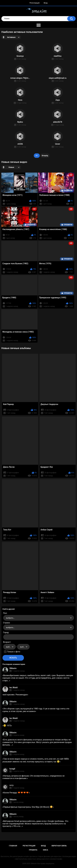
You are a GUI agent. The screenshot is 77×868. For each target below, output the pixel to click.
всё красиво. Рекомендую (15, 695)
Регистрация (35, 3)
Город (6, 632)
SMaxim (13, 668)
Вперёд (45, 156)
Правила (33, 850)
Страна (6, 623)
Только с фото (14, 652)
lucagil (12, 769)
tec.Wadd (14, 688)
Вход (46, 3)
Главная (13, 846)
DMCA (46, 850)
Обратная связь (59, 846)
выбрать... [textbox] (10, 618)
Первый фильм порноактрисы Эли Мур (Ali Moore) (28, 807)
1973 (7, 726)
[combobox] (39, 618)
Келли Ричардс (16, 793)
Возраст (7, 642)
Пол (5, 613)
